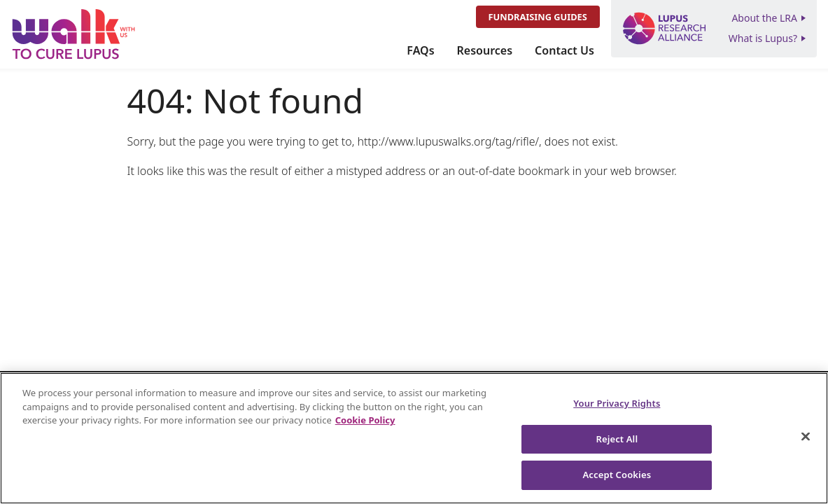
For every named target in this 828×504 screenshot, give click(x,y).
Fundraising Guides (538, 17)
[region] (414, 438)
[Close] (806, 437)
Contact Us (564, 50)
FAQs (420, 50)
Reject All (617, 439)
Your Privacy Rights (617, 403)
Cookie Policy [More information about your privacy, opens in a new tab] (365, 420)
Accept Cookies (617, 475)
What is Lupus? (763, 38)
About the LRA (764, 18)
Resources (485, 50)
